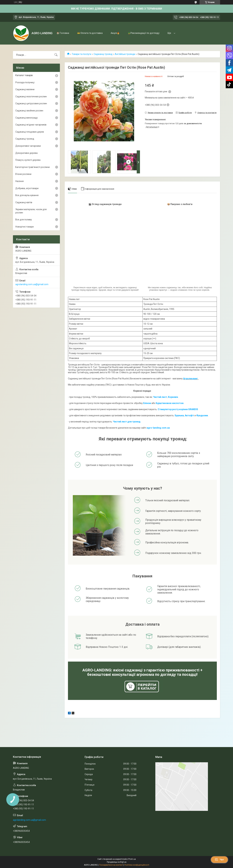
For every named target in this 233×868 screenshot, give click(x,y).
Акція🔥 (115, 33)
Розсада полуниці (25, 82)
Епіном (147, 403)
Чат (219, 860)
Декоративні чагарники (28, 146)
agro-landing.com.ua (158, 428)
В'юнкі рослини (23, 174)
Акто (188, 415)
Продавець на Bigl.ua (117, 862)
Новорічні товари (25, 227)
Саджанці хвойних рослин (29, 111)
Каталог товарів (24, 75)
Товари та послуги (81, 54)
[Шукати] (56, 55)
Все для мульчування (27, 195)
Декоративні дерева (26, 153)
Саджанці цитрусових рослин (31, 103)
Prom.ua (132, 859)
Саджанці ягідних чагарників (31, 125)
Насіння (19, 181)
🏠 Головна (63, 33)
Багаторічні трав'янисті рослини (33, 167)
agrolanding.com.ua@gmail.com (32, 284)
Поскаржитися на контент (111, 865)
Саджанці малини (25, 89)
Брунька (179, 415)
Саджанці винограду (27, 118)
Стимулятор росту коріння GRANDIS (178, 409)
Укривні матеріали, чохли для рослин (31, 211)
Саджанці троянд (103, 54)
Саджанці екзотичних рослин (31, 96)
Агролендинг (191, 379)
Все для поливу (24, 220)
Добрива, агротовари (27, 188)
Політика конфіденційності (137, 865)
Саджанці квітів (24, 202)
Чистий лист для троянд (127, 422)
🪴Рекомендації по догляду (144, 33)
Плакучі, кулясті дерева (28, 160)
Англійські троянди (125, 54)
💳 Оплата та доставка (90, 33)
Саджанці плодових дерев (30, 132)
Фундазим (202, 415)
